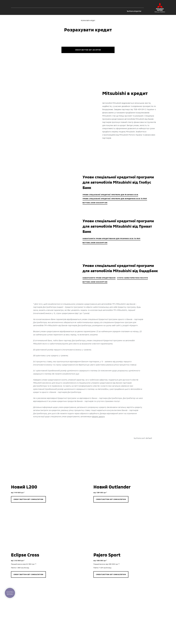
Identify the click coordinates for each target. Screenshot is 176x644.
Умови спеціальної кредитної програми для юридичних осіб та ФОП (115, 199)
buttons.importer (135, 11)
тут (77, 374)
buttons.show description (95, 203)
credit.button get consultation (28, 499)
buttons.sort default (143, 438)
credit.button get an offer (88, 50)
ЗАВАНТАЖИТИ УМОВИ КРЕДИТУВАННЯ (99, 278)
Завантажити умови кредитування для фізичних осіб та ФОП (111, 239)
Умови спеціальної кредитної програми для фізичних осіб (110, 195)
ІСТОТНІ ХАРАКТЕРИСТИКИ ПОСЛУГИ (132, 278)
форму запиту (98, 416)
